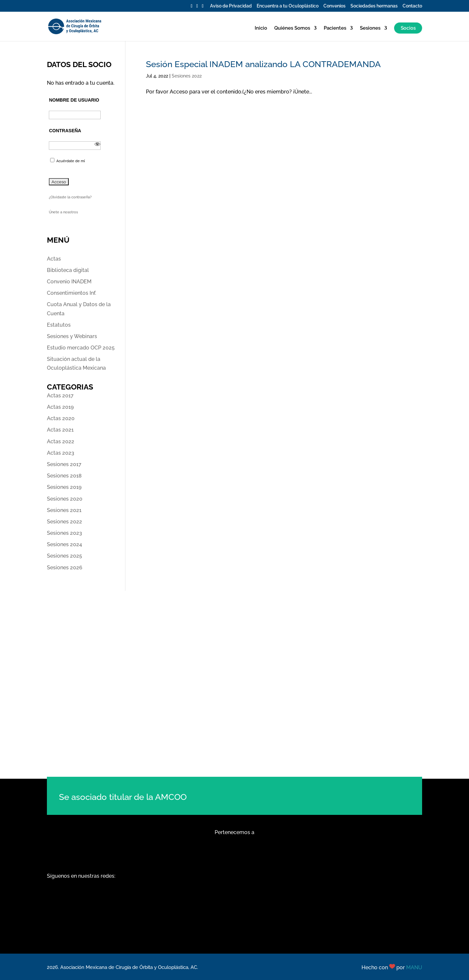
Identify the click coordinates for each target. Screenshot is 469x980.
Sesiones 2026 (65, 568)
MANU (414, 967)
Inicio (261, 28)
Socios (408, 28)
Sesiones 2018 (64, 476)
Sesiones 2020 (65, 499)
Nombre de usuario (74, 100)
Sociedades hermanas (374, 6)
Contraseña (65, 131)
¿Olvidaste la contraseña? (70, 197)
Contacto (412, 6)
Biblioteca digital (68, 270)
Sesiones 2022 (187, 76)
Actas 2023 (61, 453)
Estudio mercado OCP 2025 (81, 348)
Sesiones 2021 (64, 510)
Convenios (334, 6)
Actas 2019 (60, 407)
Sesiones (370, 28)
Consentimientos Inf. (71, 293)
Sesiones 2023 (64, 533)
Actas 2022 (61, 441)
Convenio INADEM (69, 282)
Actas (54, 259)
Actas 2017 (60, 396)
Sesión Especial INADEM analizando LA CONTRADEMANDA (263, 64)
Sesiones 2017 (64, 464)
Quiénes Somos (292, 28)
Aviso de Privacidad (231, 6)
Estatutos (59, 325)
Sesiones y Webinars (72, 336)
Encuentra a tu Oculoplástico (288, 6)
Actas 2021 (60, 430)
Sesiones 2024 (64, 544)
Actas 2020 (61, 418)
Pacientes (335, 28)
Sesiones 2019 (64, 487)
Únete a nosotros (63, 212)
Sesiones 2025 (64, 556)
